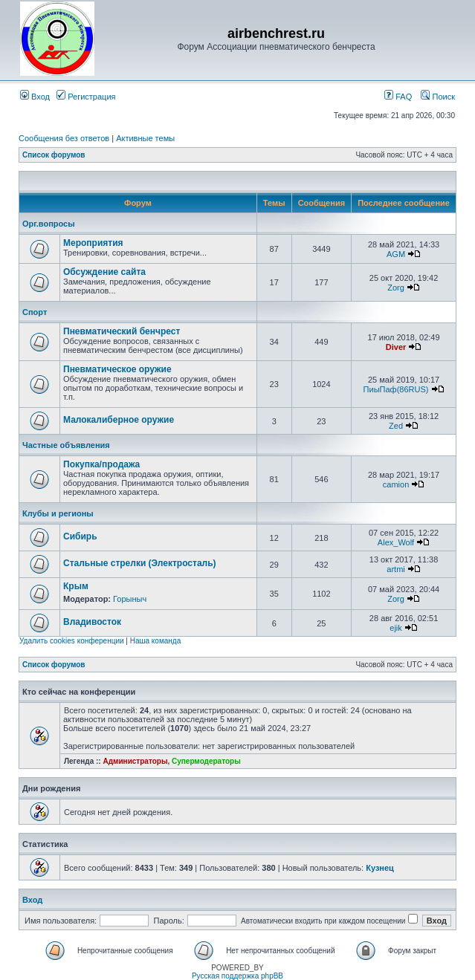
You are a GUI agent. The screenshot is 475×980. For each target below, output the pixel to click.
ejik (396, 628)
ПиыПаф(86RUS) (396, 389)
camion (396, 484)
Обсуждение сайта (104, 272)
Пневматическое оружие (117, 369)
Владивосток (92, 622)
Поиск (438, 97)
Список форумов (54, 155)
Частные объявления (66, 445)
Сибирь (80, 536)
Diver (396, 347)
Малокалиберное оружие (119, 420)
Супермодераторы (206, 761)
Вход (35, 97)
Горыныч (130, 599)
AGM (396, 254)
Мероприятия (93, 243)
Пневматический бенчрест (122, 331)
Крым (76, 586)
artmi (395, 569)
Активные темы (145, 138)
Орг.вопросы (49, 224)
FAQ (398, 97)
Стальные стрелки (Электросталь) (140, 563)
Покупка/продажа (101, 464)
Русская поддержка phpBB (237, 976)
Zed (396, 426)
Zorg (396, 288)
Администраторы (135, 761)
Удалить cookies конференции (72, 641)
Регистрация (86, 97)
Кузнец (380, 868)
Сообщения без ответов (64, 138)
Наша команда (156, 641)
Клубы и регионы (58, 513)
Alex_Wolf (396, 542)
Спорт (35, 312)
